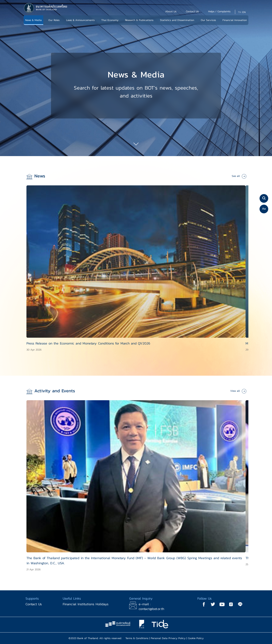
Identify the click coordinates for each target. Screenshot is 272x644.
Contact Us (34, 604)
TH (240, 12)
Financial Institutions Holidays (86, 604)
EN (244, 12)
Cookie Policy (196, 638)
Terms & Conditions (137, 638)
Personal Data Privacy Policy (168, 638)
